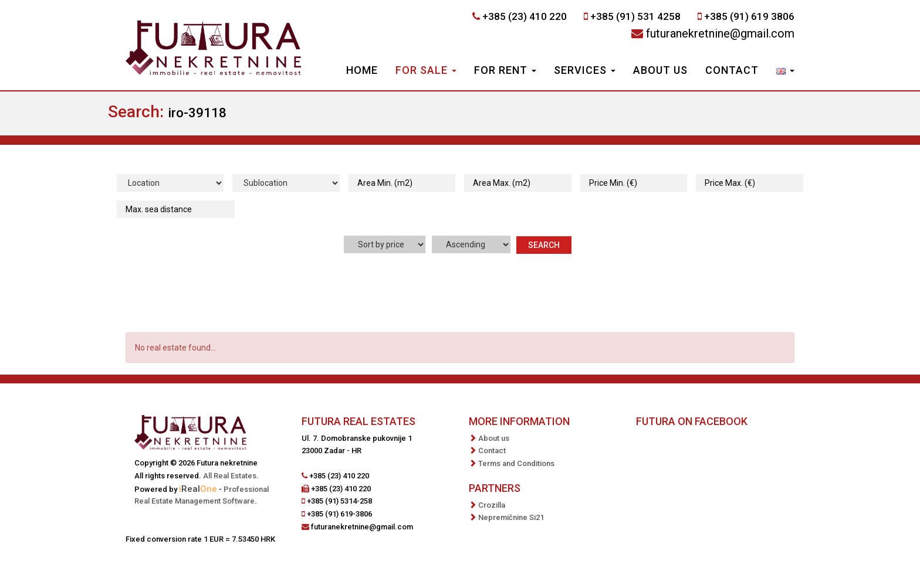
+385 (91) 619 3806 (749, 16)
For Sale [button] (426, 70)
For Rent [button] (505, 70)
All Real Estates (230, 476)
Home (362, 70)
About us (660, 70)
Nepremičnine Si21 (511, 517)
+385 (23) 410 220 (525, 16)
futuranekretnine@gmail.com (720, 33)
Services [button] (585, 70)
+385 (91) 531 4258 (635, 16)
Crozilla (492, 505)
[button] (785, 72)
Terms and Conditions (516, 463)
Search (544, 245)
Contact (732, 70)
